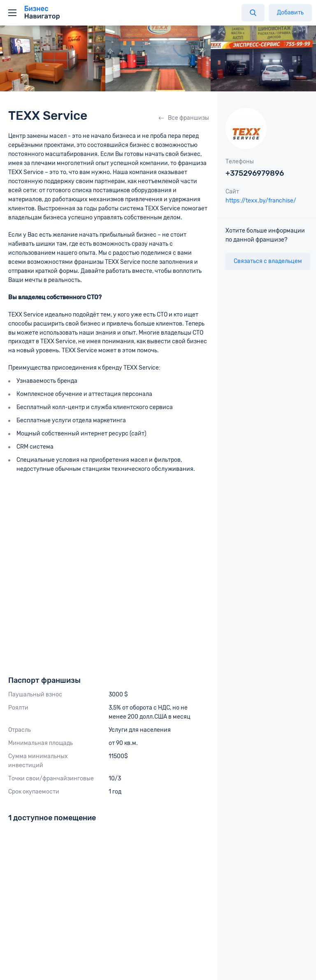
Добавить (290, 13)
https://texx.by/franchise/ (261, 201)
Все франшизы (184, 118)
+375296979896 (255, 173)
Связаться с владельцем (268, 261)
